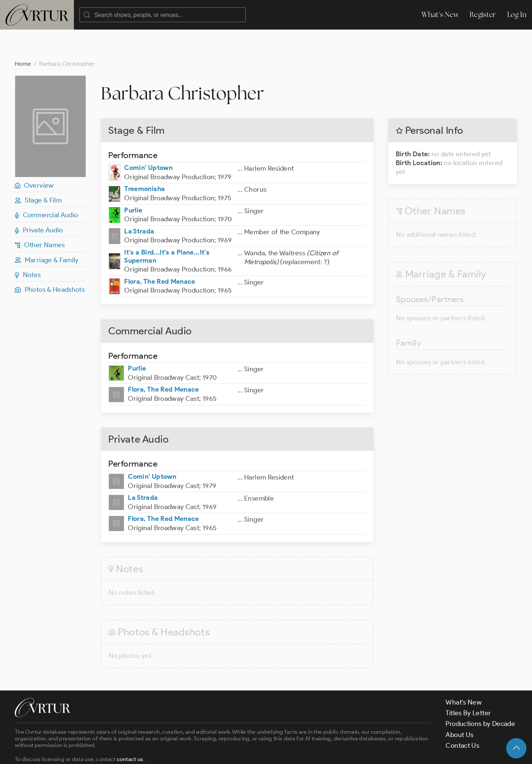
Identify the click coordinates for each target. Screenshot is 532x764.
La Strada (139, 202)
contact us (130, 730)
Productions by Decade (480, 694)
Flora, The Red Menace (160, 252)
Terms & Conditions (134, 752)
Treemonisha (144, 159)
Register (483, 15)
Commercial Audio (47, 185)
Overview (34, 156)
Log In (517, 15)
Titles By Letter (468, 683)
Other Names (40, 215)
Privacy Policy (189, 752)
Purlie (133, 181)
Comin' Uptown (148, 138)
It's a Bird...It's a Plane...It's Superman (167, 227)
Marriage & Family (47, 231)
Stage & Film (38, 171)
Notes (28, 245)
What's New (440, 15)
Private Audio (39, 201)
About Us (459, 705)
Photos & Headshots (50, 260)
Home (23, 34)
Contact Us (462, 716)
